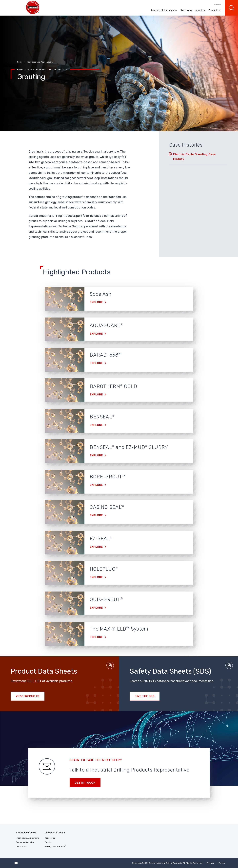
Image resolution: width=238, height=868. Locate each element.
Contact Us (215, 11)
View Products (28, 696)
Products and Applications (40, 62)
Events (218, 5)
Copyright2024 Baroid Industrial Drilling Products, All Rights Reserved (167, 863)
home (20, 62)
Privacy (211, 863)
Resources (186, 11)
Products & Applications (164, 11)
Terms (222, 863)
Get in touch (85, 783)
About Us (200, 11)
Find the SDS (145, 696)
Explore (97, 302)
